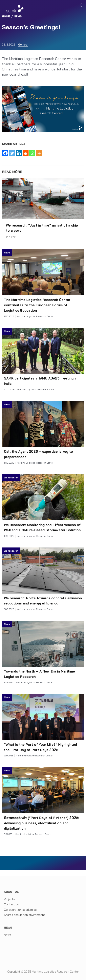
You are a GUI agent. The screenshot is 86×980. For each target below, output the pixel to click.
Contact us (11, 904)
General (23, 45)
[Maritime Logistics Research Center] (15, 9)
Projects (9, 899)
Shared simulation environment (24, 915)
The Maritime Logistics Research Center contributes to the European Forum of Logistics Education (37, 305)
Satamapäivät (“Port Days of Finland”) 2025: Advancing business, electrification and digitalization (42, 823)
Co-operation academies (20, 910)
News (8, 935)
